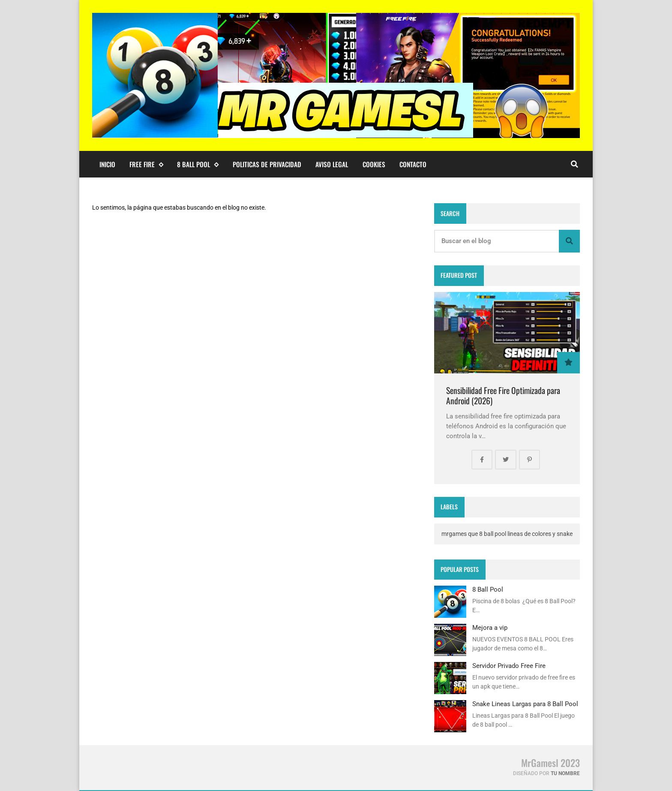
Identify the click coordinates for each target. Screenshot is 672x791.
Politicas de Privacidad (267, 164)
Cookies (374, 164)
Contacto (413, 164)
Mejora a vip (490, 628)
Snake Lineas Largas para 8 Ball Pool (525, 704)
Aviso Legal (332, 164)
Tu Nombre (565, 773)
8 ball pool (198, 164)
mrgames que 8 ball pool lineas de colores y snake (507, 534)
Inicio (107, 164)
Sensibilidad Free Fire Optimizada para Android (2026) (503, 395)
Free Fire (146, 164)
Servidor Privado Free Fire (509, 666)
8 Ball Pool (488, 589)
